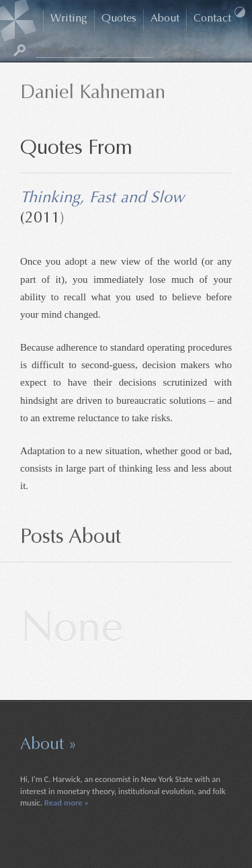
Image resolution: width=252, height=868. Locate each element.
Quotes (119, 19)
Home (36, 20)
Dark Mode (240, 12)
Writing (69, 19)
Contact (212, 19)
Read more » (67, 802)
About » (48, 745)
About (165, 19)
